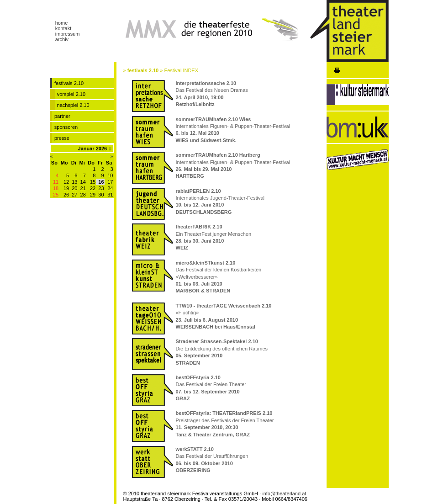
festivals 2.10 (143, 70)
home (62, 23)
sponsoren (66, 127)
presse (62, 138)
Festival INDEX (181, 70)
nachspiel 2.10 (73, 105)
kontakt (63, 28)
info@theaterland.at (284, 493)
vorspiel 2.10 (71, 94)
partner (62, 116)
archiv (62, 39)
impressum (68, 34)
